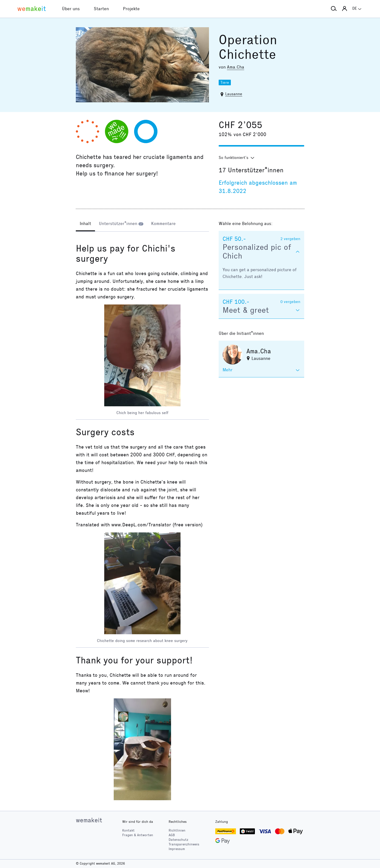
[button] (334, 9)
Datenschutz (178, 840)
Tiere (225, 82)
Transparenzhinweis (184, 844)
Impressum (177, 849)
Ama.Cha (236, 67)
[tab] (85, 224)
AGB (172, 835)
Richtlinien (177, 830)
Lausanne (234, 94)
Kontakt (128, 830)
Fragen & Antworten (138, 835)
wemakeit (89, 820)
